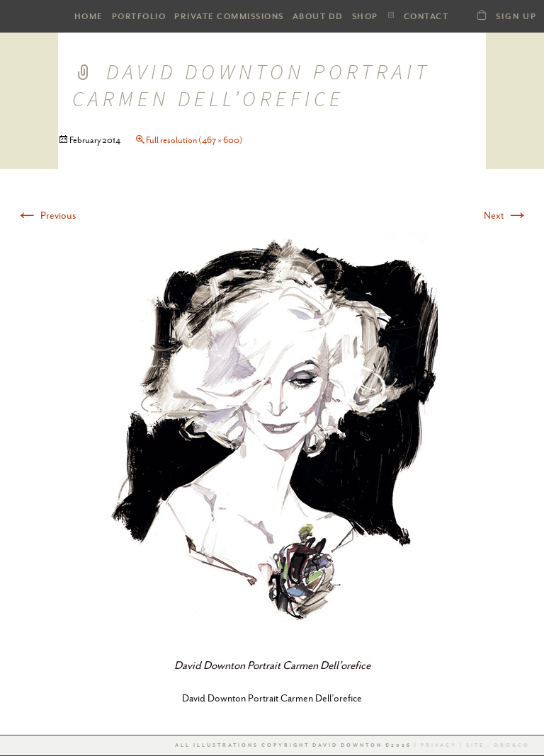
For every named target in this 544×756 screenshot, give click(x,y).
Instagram (391, 15)
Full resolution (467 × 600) (194, 140)
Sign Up (516, 17)
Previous (46, 215)
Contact (426, 17)
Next (506, 215)
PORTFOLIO (139, 17)
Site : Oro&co (497, 745)
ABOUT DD (318, 17)
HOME (89, 17)
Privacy (439, 745)
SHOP (365, 17)
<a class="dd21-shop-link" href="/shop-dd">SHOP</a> (482, 15)
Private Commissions (229, 17)
